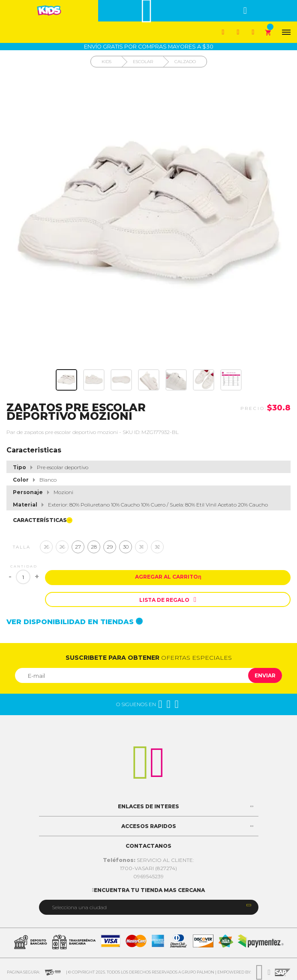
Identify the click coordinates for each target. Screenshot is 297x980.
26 (62, 547)
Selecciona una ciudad (79, 907)
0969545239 (148, 876)
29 (110, 547)
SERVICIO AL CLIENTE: (148, 860)
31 (141, 547)
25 (46, 547)
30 (126, 547)
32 (157, 547)
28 (94, 547)
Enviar (265, 675)
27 (78, 547)
